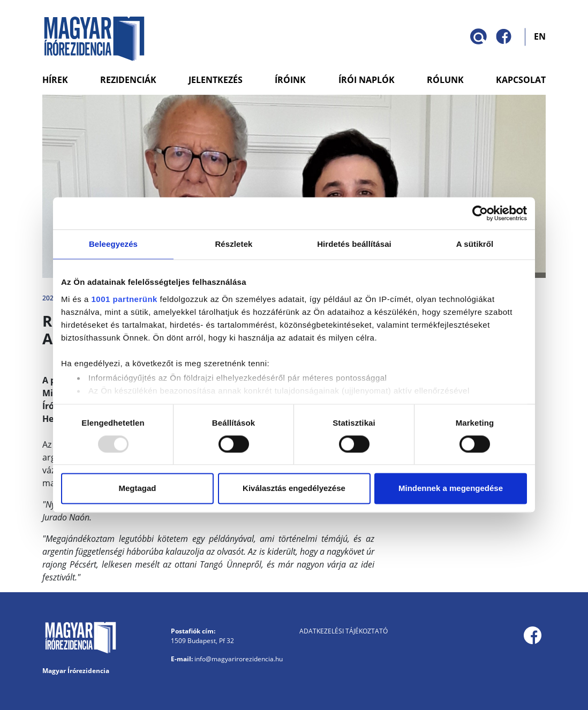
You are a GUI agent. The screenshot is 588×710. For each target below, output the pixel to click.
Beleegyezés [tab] (113, 244)
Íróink (290, 80)
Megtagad (137, 489)
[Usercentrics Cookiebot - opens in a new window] (480, 213)
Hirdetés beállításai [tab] (354, 244)
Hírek (55, 80)
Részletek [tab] (233, 244)
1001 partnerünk (125, 299)
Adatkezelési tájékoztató (344, 631)
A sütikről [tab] (475, 244)
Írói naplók (367, 80)
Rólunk (445, 80)
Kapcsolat (521, 80)
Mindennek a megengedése (451, 489)
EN (540, 36)
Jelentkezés (216, 80)
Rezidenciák (128, 80)
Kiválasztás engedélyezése (294, 489)
